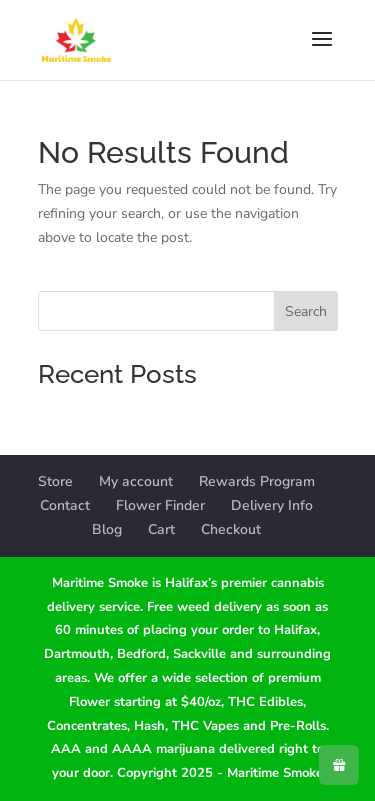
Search (306, 311)
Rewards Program (257, 481)
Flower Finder (160, 505)
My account (136, 481)
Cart (161, 529)
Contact (65, 505)
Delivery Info (272, 505)
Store (55, 481)
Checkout (231, 529)
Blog (107, 529)
